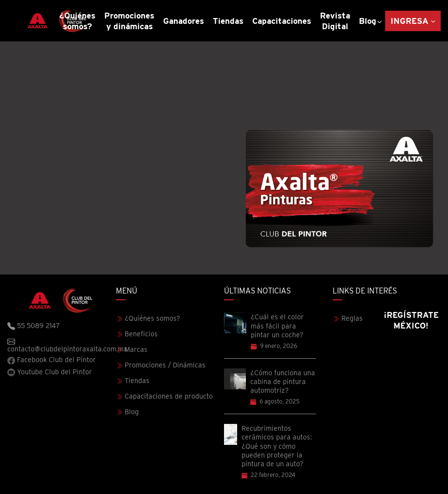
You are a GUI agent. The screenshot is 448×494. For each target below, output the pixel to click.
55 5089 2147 (34, 326)
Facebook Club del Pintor (52, 360)
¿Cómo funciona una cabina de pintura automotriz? (283, 382)
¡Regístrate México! (411, 320)
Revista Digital (335, 21)
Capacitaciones (282, 21)
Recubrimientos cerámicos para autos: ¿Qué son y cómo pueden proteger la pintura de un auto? (277, 446)
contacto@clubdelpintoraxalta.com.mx (62, 345)
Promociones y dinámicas (129, 21)
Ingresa (410, 21)
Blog (368, 21)
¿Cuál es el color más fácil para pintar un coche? (277, 326)
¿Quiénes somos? (77, 21)
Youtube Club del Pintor (50, 372)
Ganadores (184, 21)
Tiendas (228, 21)
